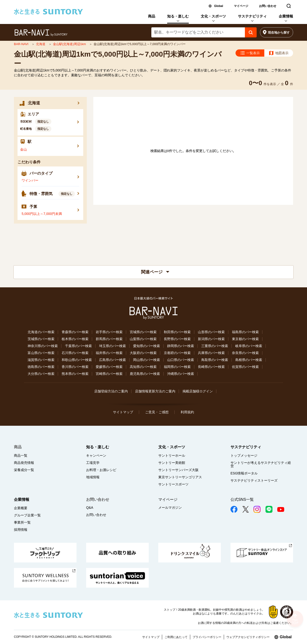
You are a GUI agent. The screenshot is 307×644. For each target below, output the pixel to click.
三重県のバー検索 (215, 346)
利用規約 (187, 412)
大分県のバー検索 (41, 374)
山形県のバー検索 (211, 332)
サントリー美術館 (172, 463)
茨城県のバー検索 (41, 339)
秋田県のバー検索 (177, 332)
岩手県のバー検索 (109, 332)
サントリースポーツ (173, 484)
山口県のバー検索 (181, 360)
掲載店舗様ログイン (198, 391)
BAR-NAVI (22, 44)
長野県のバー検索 (177, 339)
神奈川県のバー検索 (43, 346)
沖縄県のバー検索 (181, 374)
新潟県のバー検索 (211, 339)
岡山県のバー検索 (147, 360)
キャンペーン (96, 455)
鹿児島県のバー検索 (145, 374)
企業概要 (21, 508)
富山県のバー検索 (41, 353)
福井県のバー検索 (109, 353)
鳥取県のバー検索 (215, 360)
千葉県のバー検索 (78, 346)
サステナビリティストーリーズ (254, 480)
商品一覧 (21, 455)
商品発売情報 (24, 463)
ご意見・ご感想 (157, 412)
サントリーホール (172, 455)
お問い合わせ (268, 6)
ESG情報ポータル (244, 473)
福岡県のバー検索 (177, 367)
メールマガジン (170, 508)
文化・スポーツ (213, 16)
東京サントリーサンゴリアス (180, 477)
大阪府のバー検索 (143, 353)
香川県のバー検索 (75, 367)
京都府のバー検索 (177, 353)
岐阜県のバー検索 (249, 346)
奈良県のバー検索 (245, 353)
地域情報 (93, 477)
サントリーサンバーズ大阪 (178, 470)
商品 (152, 16)
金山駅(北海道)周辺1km (70, 44)
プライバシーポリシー (207, 637)
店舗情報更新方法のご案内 (155, 391)
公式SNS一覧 (242, 499)
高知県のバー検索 (143, 367)
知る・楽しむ (178, 16)
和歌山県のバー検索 (77, 360)
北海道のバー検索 (41, 332)
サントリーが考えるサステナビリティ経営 (261, 464)
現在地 (279, 32)
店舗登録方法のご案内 (111, 391)
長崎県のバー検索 (211, 367)
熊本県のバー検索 (75, 374)
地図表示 (282, 53)
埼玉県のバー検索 (112, 346)
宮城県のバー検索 (143, 332)
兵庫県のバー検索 (211, 353)
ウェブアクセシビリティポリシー (248, 637)
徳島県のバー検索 (41, 367)
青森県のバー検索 (75, 332)
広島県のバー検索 (112, 360)
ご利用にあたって (176, 637)
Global (219, 6)
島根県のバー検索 (249, 360)
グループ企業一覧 (27, 515)
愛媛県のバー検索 (109, 367)
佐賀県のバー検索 (245, 367)
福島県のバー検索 (245, 332)
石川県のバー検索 (75, 353)
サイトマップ (123, 412)
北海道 (41, 44)
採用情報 (21, 530)
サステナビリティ (252, 16)
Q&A (90, 508)
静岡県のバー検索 (181, 346)
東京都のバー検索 (245, 339)
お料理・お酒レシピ (101, 470)
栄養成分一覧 (24, 470)
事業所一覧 (22, 522)
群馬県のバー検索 (109, 339)
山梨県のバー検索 (143, 339)
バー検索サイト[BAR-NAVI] (41, 33)
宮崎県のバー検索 (109, 374)
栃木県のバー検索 (75, 339)
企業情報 (286, 16)
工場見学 (93, 463)
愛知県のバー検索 (147, 346)
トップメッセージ (244, 455)
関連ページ (155, 272)
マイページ (241, 6)
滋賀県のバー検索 (41, 360)
